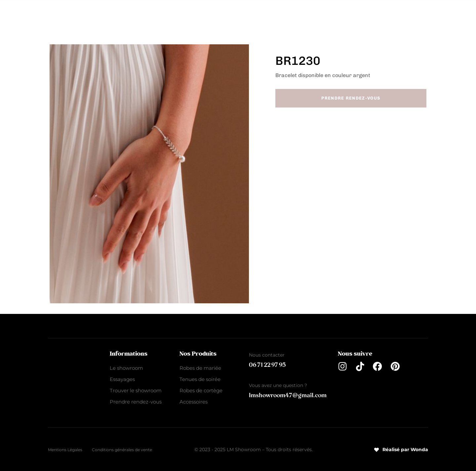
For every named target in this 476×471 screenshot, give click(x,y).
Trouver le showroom (136, 390)
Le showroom (126, 368)
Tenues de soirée (228, 14)
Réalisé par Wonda (401, 450)
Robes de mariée (170, 14)
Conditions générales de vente (122, 450)
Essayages (122, 379)
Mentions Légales (65, 450)
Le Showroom (116, 14)
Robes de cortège (287, 14)
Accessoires (340, 14)
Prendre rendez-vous (136, 402)
